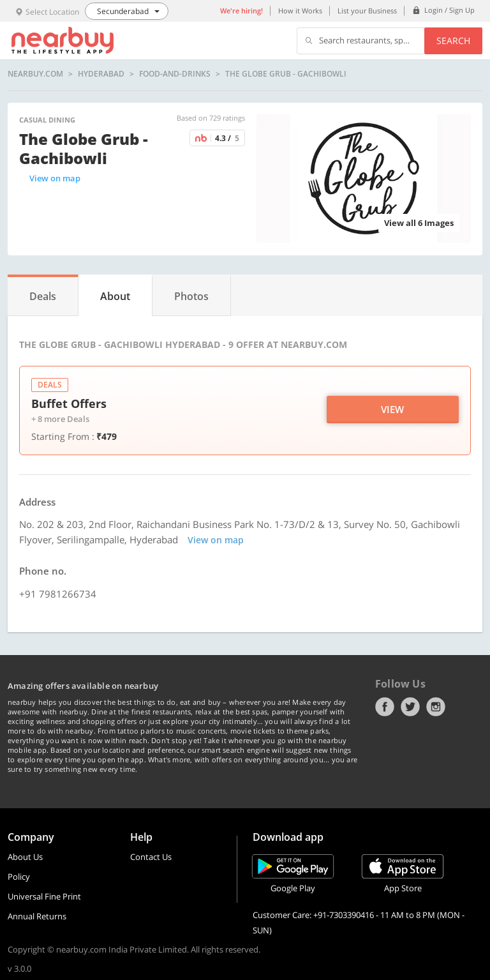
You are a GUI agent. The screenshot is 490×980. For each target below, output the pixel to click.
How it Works (300, 11)
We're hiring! (241, 11)
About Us (25, 857)
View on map (55, 178)
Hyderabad (101, 74)
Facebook (385, 707)
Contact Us (151, 857)
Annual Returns (37, 916)
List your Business (367, 11)
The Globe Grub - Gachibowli (286, 74)
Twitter (410, 707)
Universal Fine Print (44, 896)
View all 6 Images (419, 223)
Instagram (436, 707)
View (392, 409)
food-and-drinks (175, 74)
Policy (19, 877)
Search (453, 41)
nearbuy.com (35, 74)
